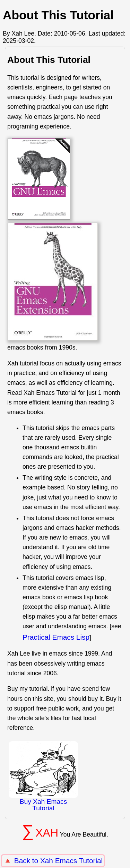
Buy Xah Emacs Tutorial (43, 776)
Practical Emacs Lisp (56, 637)
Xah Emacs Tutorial (71, 861)
